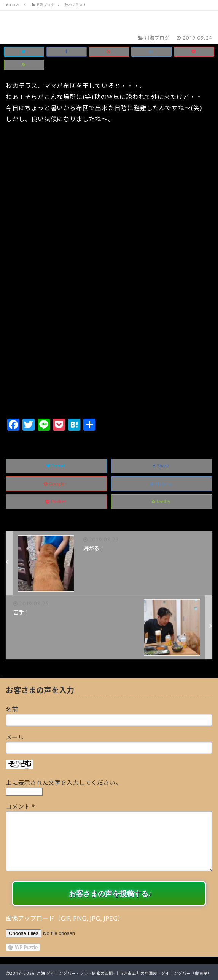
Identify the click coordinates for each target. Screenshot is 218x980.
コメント (20, 807)
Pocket (56, 502)
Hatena (162, 484)
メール (15, 738)
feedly (162, 502)
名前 (12, 710)
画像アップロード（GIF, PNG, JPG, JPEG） (65, 919)
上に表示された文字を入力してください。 (64, 783)
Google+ (56, 484)
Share (162, 466)
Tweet (56, 466)
